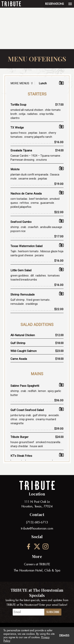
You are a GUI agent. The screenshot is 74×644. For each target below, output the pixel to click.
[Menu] (70, 4)
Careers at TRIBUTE (37, 564)
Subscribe (53, 612)
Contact (37, 514)
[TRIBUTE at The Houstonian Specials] (28, 612)
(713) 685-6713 (37, 522)
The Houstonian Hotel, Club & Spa (37, 570)
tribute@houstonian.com (37, 528)
